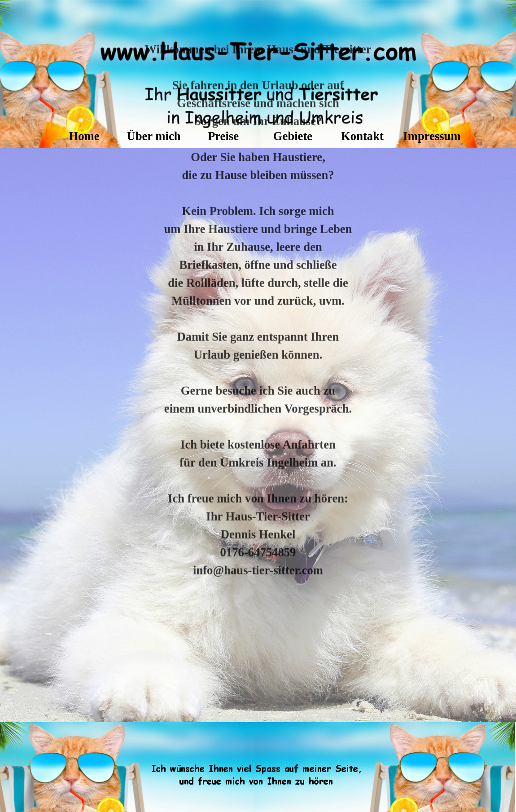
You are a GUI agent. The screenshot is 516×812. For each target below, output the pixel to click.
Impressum (432, 136)
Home (84, 136)
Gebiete (293, 136)
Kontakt (362, 136)
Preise (223, 136)
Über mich (153, 136)
